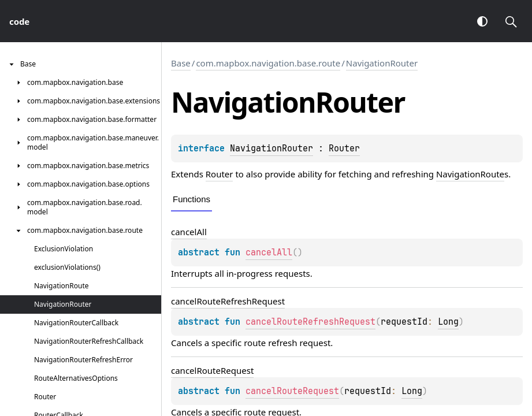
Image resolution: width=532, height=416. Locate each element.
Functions (191, 199)
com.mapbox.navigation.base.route (268, 63)
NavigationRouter (382, 63)
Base (181, 63)
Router (344, 148)
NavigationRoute (470, 174)
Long (448, 322)
